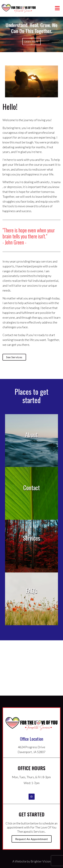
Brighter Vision (41, 861)
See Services (14, 357)
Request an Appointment (32, 839)
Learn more (32, 41)
